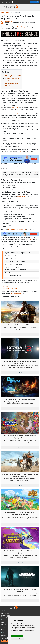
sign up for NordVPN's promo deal (17, 230)
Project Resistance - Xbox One (11, 289)
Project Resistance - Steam (10, 287)
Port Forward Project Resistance (13, 75)
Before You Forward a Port (11, 77)
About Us (3, 635)
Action (19, 27)
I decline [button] (20, 636)
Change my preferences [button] (18, 639)
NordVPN (16, 114)
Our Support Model (6, 615)
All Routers (4, 626)
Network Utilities (21, 196)
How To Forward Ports (10, 82)
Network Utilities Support (7, 614)
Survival (30, 27)
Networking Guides (6, 617)
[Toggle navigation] (37, 7)
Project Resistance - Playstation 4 (12, 285)
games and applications (17, 293)
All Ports (3, 628)
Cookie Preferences (6, 639)
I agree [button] (14, 636)
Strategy (23, 27)
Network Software (5, 624)
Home (2, 13)
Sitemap (3, 620)
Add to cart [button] (35, 2)
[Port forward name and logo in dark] (10, 7)
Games (7, 13)
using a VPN (15, 108)
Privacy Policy (4, 637)
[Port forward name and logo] (7, 2)
